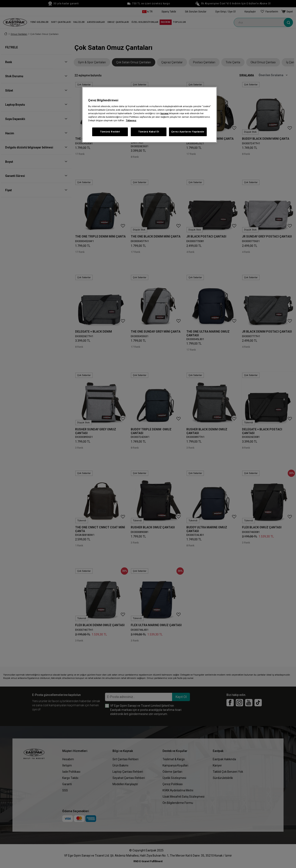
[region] (149, 115)
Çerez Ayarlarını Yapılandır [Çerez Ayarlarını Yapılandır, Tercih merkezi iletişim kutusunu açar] (188, 132)
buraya (165, 113)
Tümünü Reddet (110, 132)
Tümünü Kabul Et (149, 132)
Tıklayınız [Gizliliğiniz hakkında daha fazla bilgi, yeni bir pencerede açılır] (131, 120)
